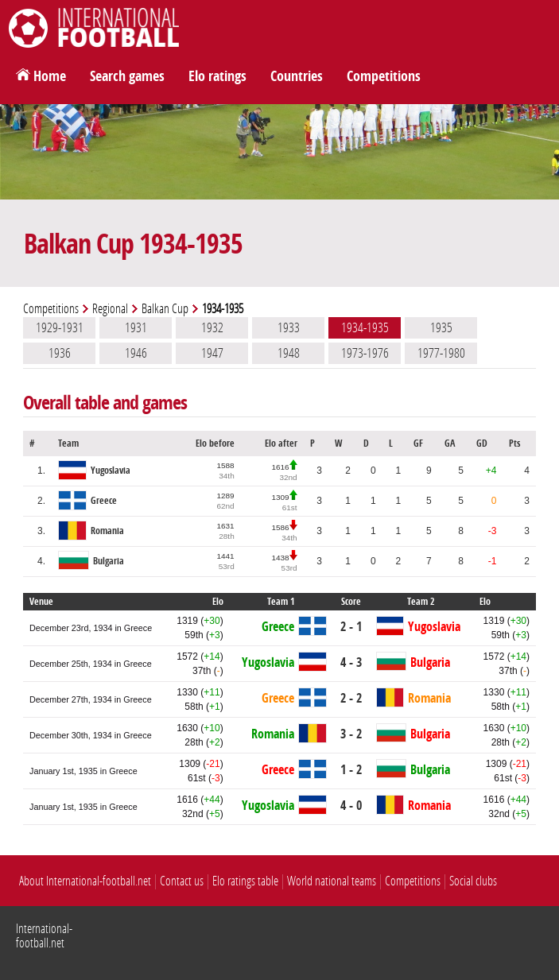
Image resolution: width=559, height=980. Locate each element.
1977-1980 (441, 353)
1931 (136, 327)
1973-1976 (365, 353)
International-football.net (44, 936)
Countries (297, 76)
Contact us (182, 881)
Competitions (384, 76)
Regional (110, 309)
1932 (212, 327)
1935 (441, 327)
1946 (136, 353)
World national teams (332, 881)
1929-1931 (60, 327)
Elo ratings (217, 76)
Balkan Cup (165, 309)
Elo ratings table (245, 881)
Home (50, 76)
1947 (212, 353)
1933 (289, 327)
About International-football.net (85, 881)
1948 (289, 353)
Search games (127, 76)
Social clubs (473, 881)
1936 (60, 353)
